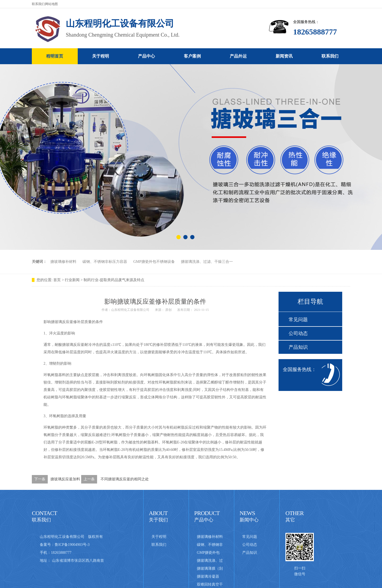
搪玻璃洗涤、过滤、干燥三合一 (207, 262)
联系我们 (38, 4)
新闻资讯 (284, 56)
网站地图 (51, 4)
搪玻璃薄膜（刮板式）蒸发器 (210, 570)
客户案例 (192, 56)
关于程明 (101, 56)
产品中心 (146, 56)
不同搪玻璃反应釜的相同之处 (125, 479)
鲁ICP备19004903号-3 (72, 545)
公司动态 (298, 333)
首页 (57, 280)
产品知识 (298, 347)
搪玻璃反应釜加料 (65, 479)
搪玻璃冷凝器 (208, 576)
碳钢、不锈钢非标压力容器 (105, 262)
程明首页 (55, 56)
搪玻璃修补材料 (63, 262)
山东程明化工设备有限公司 (130, 310)
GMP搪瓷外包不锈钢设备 (154, 262)
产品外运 (238, 56)
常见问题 (298, 320)
